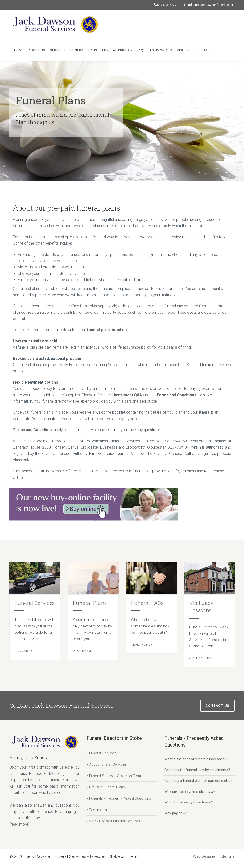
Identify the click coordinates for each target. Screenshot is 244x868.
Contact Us (200, 658)
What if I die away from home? (189, 802)
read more (19, 824)
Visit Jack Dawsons (201, 607)
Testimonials (99, 810)
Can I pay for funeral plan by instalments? (197, 770)
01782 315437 (167, 5)
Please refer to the (98, 395)
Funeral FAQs (147, 603)
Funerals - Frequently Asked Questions (120, 798)
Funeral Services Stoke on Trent (115, 776)
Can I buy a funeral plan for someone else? (198, 781)
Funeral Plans (90, 603)
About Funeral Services (108, 764)
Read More (24, 651)
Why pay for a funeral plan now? (190, 791)
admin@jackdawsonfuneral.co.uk (211, 5)
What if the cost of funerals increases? (195, 759)
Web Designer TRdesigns (214, 856)
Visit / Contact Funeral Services (115, 821)
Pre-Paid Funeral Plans (107, 787)
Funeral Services (35, 603)
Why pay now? (176, 813)
